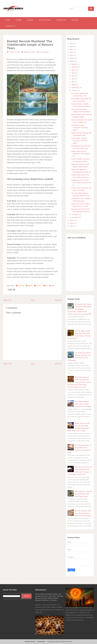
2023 (72, 61)
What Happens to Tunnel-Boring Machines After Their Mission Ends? (83, 494)
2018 (72, 47)
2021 (72, 55)
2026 (72, 226)
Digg (52, 286)
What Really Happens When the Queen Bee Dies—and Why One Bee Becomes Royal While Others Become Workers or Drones (79, 382)
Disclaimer (41, 642)
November (75, 215)
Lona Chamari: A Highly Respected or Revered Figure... (79, 141)
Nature (75, 20)
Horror (30, 20)
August (74, 85)
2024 (72, 220)
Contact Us (10, 26)
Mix (45, 286)
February (75, 67)
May (73, 76)
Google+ (38, 286)
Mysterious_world (30, 52)
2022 (72, 58)
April (74, 73)
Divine (18, 20)
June (73, 79)
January (74, 64)
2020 (72, 52)
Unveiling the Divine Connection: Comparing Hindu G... (80, 128)
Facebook (20, 286)
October (75, 91)
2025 (72, 223)
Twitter (29, 286)
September (75, 88)
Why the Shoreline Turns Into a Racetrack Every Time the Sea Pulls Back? (83, 513)
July (73, 82)
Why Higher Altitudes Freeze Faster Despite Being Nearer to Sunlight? (83, 404)
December (75, 217)
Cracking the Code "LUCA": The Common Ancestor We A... (81, 183)
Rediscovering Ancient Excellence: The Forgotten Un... (81, 154)
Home (8, 20)
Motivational (45, 20)
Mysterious (61, 20)
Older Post (58, 300)
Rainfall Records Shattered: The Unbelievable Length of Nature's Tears (30, 45)
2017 (72, 44)
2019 (72, 50)
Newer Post (7, 300)
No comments (44, 52)
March (74, 70)
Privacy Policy (30, 642)
